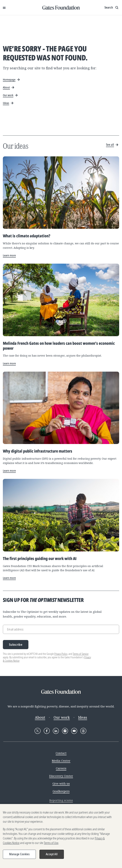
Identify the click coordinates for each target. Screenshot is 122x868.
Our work (62, 717)
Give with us (61, 783)
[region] (61, 836)
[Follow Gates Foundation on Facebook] (47, 731)
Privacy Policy (61, 654)
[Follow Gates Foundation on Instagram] (65, 731)
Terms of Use (51, 843)
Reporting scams (61, 800)
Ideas (83, 717)
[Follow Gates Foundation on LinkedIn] (56, 731)
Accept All (52, 854)
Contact (61, 753)
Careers (61, 768)
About (40, 717)
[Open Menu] (4, 8)
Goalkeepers (61, 791)
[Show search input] (112, 8)
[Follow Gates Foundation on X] (38, 731)
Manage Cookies (19, 854)
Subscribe (16, 644)
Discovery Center (61, 776)
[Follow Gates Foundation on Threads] (83, 731)
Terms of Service (81, 654)
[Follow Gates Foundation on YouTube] (74, 731)
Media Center (61, 761)
